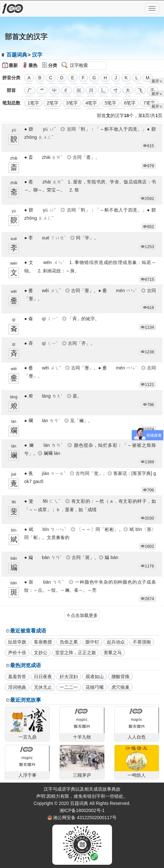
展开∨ (157, 81)
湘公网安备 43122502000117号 (85, 818)
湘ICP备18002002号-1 (82, 810)
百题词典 (17, 55)
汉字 (37, 55)
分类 (53, 65)
